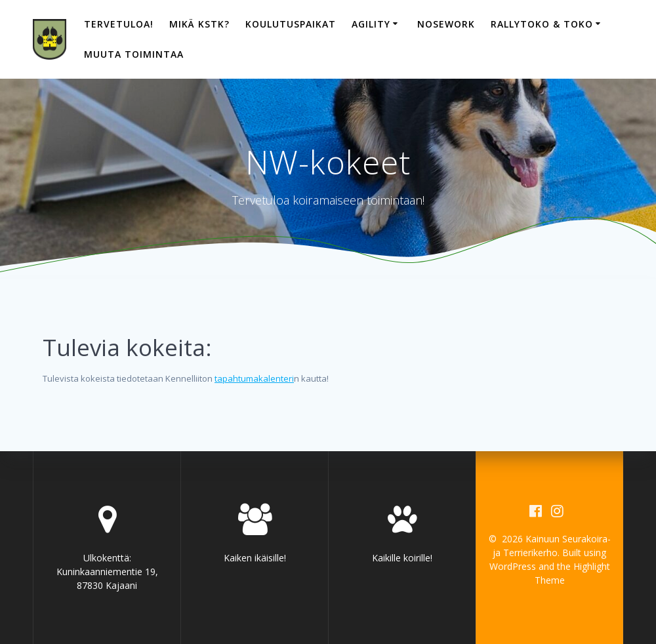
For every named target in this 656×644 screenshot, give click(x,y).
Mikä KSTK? (199, 24)
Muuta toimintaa (134, 54)
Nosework (446, 24)
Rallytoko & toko (542, 24)
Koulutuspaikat (291, 24)
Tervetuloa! (119, 24)
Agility (371, 24)
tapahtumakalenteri (254, 378)
